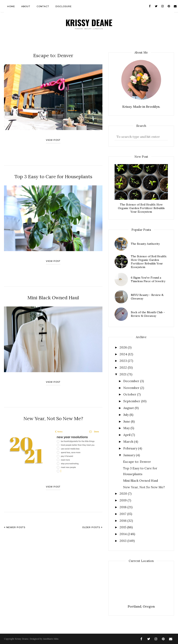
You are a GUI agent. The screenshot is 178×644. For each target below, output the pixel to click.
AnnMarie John (51, 639)
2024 (124, 354)
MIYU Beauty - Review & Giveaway (147, 297)
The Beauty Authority (145, 244)
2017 (123, 514)
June (127, 421)
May (127, 428)
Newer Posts (16, 523)
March (129, 441)
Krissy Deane (22, 639)
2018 (123, 507)
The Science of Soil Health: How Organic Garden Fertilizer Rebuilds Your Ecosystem (141, 208)
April (127, 435)
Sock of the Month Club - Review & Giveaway (148, 314)
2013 (123, 541)
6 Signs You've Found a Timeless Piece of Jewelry (148, 279)
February (131, 448)
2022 (124, 367)
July (126, 415)
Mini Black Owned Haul (53, 295)
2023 (124, 361)
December (132, 381)
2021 (123, 374)
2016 (123, 521)
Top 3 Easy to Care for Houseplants (53, 175)
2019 (124, 500)
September (132, 401)
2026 (124, 347)
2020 (124, 493)
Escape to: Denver (53, 55)
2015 (123, 527)
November (132, 388)
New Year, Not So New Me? (53, 415)
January (130, 455)
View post (53, 139)
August (129, 408)
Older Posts (91, 523)
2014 (124, 534)
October (130, 394)
